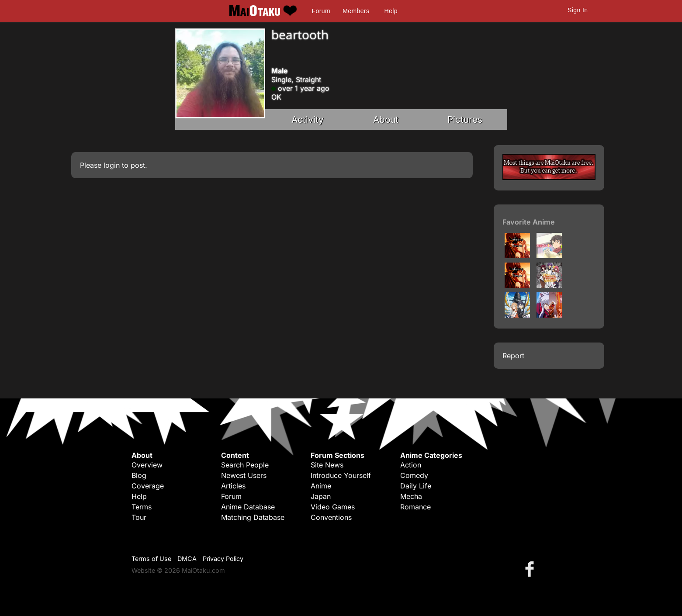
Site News (327, 465)
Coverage (148, 486)
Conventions (331, 517)
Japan (321, 496)
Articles (233, 486)
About (386, 119)
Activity (308, 119)
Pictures (465, 119)
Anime (321, 486)
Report (513, 356)
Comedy (414, 475)
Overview (147, 465)
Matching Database (253, 517)
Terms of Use (151, 559)
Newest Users (244, 475)
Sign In (578, 10)
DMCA (187, 559)
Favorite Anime (529, 222)
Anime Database (248, 507)
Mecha (411, 496)
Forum (321, 11)
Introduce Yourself (341, 475)
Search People (245, 465)
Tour (139, 517)
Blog (139, 475)
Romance (415, 507)
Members (356, 11)
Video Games (333, 507)
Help (391, 11)
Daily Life (416, 486)
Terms (142, 507)
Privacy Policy (223, 559)
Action (411, 465)
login (112, 165)
